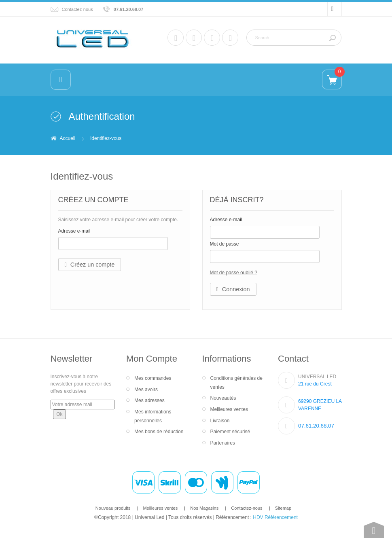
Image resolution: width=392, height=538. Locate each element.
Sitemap (283, 508)
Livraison (220, 421)
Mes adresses (149, 400)
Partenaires (223, 443)
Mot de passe (225, 244)
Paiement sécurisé (230, 432)
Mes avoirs (146, 390)
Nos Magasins (204, 508)
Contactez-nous (77, 9)
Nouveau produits (113, 508)
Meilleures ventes (229, 409)
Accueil (68, 138)
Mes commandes (153, 378)
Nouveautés (223, 398)
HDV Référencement (275, 517)
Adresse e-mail (74, 231)
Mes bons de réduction (159, 432)
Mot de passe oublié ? (234, 273)
